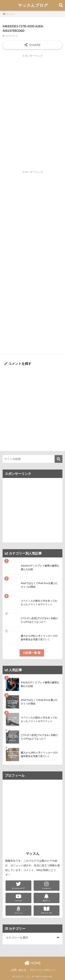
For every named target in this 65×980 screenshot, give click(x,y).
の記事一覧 (32, 653)
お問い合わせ (19, 970)
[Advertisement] (32, 92)
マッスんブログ (33, 5)
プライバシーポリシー (42, 970)
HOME (33, 963)
